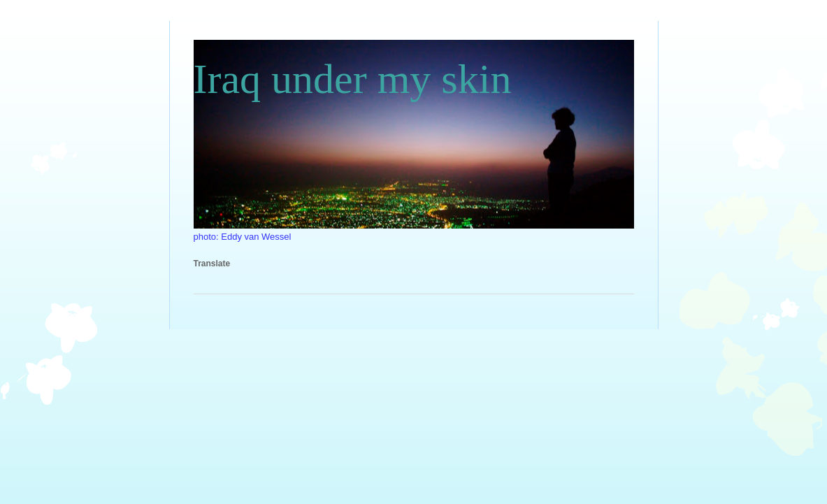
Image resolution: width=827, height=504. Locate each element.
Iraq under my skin (353, 79)
